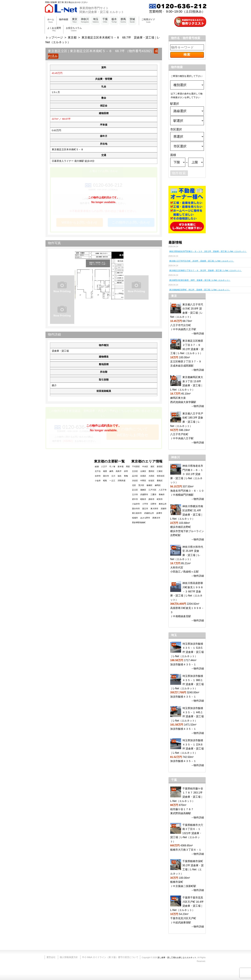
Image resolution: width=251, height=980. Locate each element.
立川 (113, 476)
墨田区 (151, 471)
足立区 (135, 490)
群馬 (123, 21)
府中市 (135, 499)
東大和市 (154, 509)
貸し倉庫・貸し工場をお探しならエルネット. (177, 958)
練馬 (111, 471)
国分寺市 (136, 509)
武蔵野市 (144, 495)
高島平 (119, 471)
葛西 (105, 471)
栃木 (114, 21)
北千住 (98, 471)
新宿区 (160, 467)
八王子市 (163, 490)
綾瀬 (97, 467)
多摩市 (159, 513)
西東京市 (156, 518)
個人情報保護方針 (69, 957)
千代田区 (136, 467)
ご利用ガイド (148, 21)
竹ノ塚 (112, 467)
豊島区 (160, 481)
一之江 (112, 481)
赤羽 (126, 471)
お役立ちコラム (74, 29)
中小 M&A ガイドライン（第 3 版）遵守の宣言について (110, 957)
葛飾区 (143, 490)
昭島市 (143, 499)
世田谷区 (161, 476)
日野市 (153, 504)
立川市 (135, 495)
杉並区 (151, 481)
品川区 (135, 476)
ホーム (51, 21)
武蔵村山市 (149, 513)
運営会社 (51, 957)
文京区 (135, 471)
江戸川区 (152, 490)
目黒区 (143, 476)
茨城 (132, 21)
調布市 (151, 499)
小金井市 (136, 504)
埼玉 (96, 21)
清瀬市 (164, 509)
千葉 (105, 21)
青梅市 (162, 495)
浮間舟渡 (122, 481)
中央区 (145, 467)
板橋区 (150, 485)
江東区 (160, 471)
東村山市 (163, 504)
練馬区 (158, 485)
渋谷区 (135, 481)
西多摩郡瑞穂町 (139, 523)
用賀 (128, 467)
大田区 (151, 476)
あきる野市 (145, 518)
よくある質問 (54, 29)
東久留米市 (137, 513)
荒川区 (141, 485)
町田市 (160, 499)
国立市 (145, 509)
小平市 (145, 504)
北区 (134, 485)
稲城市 (135, 518)
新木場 (121, 467)
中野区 (143, 481)
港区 (152, 467)
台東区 (143, 471)
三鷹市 (153, 495)
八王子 (104, 467)
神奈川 (85, 21)
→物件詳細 (197, 333)
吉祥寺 (98, 476)
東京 (75, 21)
